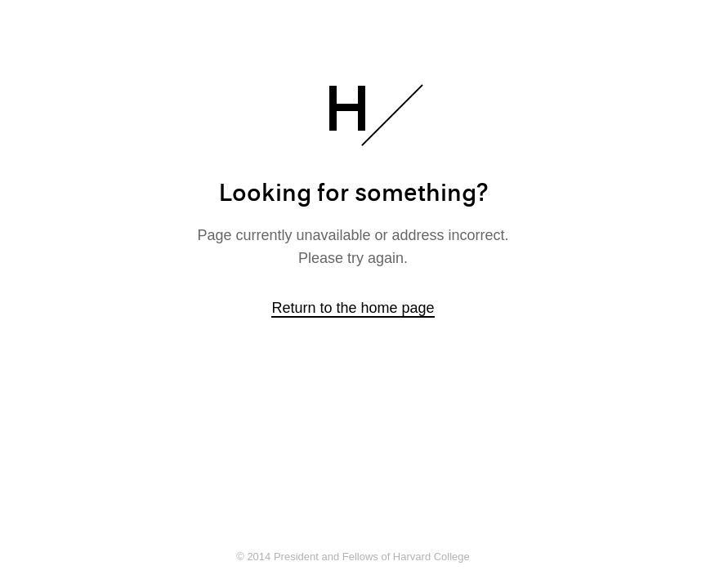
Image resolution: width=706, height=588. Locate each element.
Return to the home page (353, 308)
